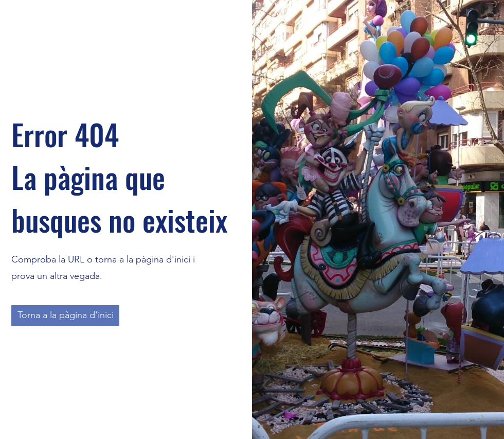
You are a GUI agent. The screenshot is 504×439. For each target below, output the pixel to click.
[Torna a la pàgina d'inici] (65, 315)
